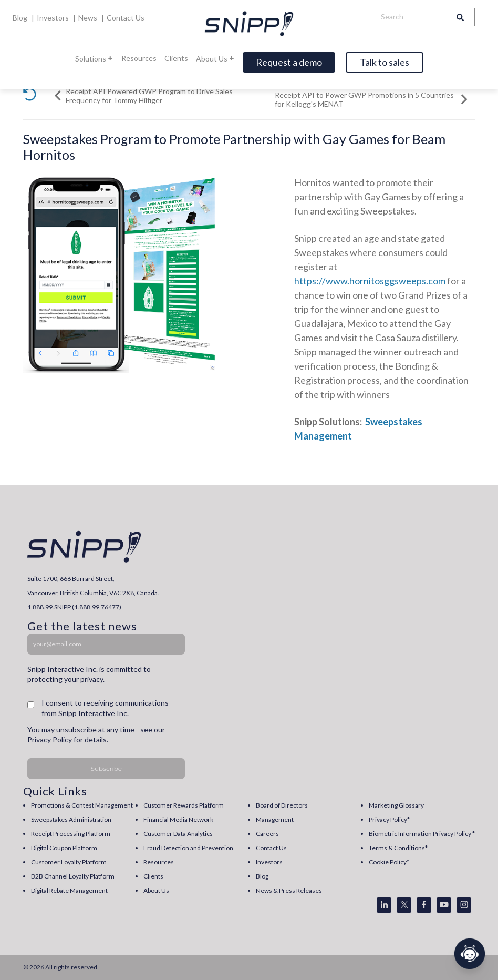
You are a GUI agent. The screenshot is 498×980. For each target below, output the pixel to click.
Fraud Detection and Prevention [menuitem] (188, 848)
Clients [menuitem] (153, 876)
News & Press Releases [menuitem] (289, 890)
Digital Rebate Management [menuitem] (69, 890)
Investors (54, 18)
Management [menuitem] (275, 819)
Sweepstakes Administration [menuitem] (71, 819)
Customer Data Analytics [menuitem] (178, 834)
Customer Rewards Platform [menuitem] (184, 805)
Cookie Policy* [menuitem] (389, 862)
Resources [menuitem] (159, 862)
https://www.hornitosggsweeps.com (370, 281)
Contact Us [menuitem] (271, 848)
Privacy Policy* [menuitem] (389, 819)
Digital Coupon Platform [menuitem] (64, 848)
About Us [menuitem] (156, 890)
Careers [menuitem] (267, 834)
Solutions (94, 59)
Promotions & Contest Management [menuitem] (82, 805)
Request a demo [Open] (289, 62)
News (89, 18)
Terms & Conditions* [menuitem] (398, 848)
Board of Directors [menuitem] (282, 805)
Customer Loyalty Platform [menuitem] (69, 862)
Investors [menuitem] (269, 862)
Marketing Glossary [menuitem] (396, 805)
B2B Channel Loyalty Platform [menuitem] (73, 876)
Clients (176, 58)
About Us (215, 59)
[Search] (408, 17)
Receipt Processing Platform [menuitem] (71, 834)
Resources (139, 58)
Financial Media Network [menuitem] (178, 819)
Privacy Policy (50, 739)
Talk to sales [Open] (385, 62)
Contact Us (126, 18)
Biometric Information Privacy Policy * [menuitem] (422, 834)
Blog (21, 18)
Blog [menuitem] (262, 876)
